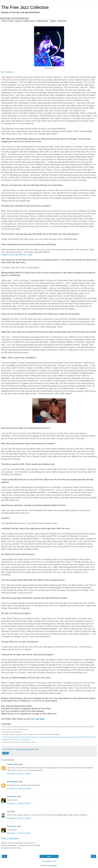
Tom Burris (9, 72)
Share (5, 753)
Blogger (54, 866)
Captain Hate (12, 764)
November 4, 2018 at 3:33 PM (19, 803)
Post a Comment (10, 838)
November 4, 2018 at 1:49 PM (19, 774)
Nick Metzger (12, 782)
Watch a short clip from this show (16, 255)
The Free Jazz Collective (25, 7)
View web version (49, 861)
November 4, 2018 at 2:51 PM (19, 789)
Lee (8, 811)
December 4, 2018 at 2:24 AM (19, 833)
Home (49, 856)
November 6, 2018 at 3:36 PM (19, 818)
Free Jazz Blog (37, 719)
